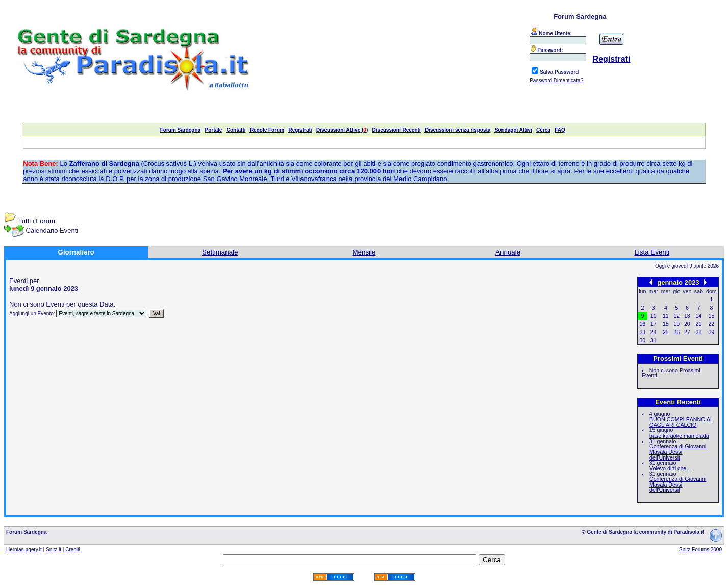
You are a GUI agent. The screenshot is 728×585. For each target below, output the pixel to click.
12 (676, 316)
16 (642, 324)
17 (654, 324)
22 (711, 324)
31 (654, 340)
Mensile (364, 252)
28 (699, 332)
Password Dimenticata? (556, 80)
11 (666, 316)
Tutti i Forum (36, 221)
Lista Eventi (652, 252)
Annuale (508, 252)
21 (699, 324)
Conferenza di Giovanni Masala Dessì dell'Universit (678, 452)
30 (642, 340)
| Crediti (71, 550)
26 (676, 332)
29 (711, 332)
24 (654, 332)
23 (642, 332)
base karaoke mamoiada (679, 436)
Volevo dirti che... (670, 468)
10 (654, 316)
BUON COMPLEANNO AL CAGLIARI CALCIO (681, 422)
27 (687, 332)
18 (666, 324)
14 (699, 316)
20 (687, 324)
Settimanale (220, 252)
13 (687, 316)
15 (711, 316)
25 (666, 332)
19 (676, 324)
